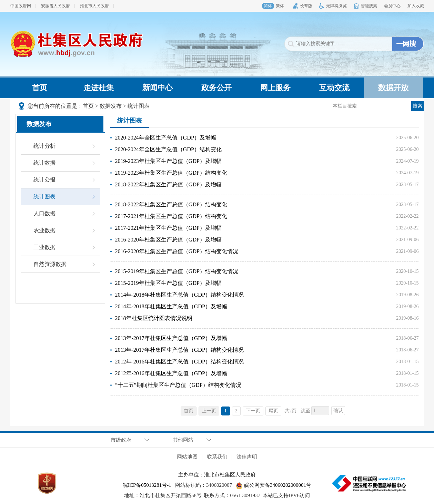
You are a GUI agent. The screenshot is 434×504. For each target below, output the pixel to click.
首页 (40, 88)
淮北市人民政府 (94, 6)
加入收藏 (416, 6)
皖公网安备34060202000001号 (274, 485)
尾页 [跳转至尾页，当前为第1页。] (273, 411)
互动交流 (334, 88)
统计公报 (44, 180)
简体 (268, 6)
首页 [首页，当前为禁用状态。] (189, 411)
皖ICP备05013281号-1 (147, 485)
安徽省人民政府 (55, 6)
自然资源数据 (50, 264)
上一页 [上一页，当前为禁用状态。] (209, 411)
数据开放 (393, 88)
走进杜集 (99, 88)
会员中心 (392, 6)
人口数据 (44, 213)
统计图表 (139, 106)
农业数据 (44, 230)
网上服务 (275, 88)
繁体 (280, 6)
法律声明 (247, 457)
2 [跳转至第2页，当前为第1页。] (236, 411)
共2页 (290, 411)
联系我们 (217, 457)
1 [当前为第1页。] (226, 411)
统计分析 (44, 146)
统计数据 (44, 163)
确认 (338, 410)
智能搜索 (369, 6)
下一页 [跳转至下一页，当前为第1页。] (253, 411)
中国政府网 (21, 6)
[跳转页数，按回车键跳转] (320, 411)
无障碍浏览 (336, 6)
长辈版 (306, 6)
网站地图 (187, 457)
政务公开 (216, 88)
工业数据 (44, 247)
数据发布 (111, 106)
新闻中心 (158, 88)
